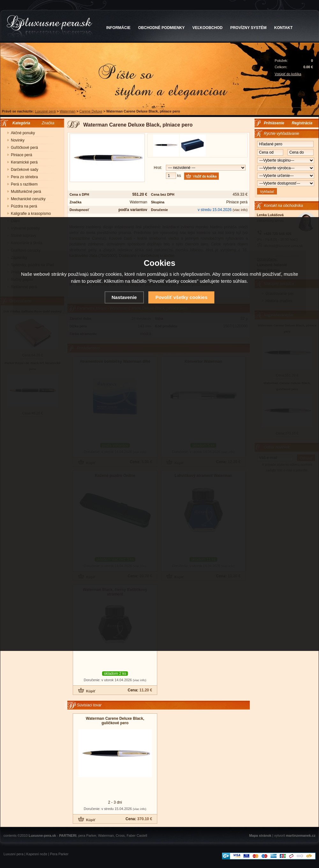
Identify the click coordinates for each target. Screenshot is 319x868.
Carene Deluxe (91, 111)
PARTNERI (68, 835)
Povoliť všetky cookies (181, 297)
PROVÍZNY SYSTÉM (249, 28)
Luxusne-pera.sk (42, 835)
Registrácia (302, 123)
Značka (48, 123)
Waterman (67, 111)
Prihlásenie (274, 123)
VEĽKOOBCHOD (208, 28)
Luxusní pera (13, 854)
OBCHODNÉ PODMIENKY (161, 28)
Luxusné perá (45, 111)
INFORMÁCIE (118, 28)
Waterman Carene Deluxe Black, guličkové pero (115, 721)
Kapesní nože (37, 854)
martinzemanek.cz (301, 835)
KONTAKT (284, 28)
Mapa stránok (260, 835)
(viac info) (240, 210)
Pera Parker (59, 854)
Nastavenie (124, 297)
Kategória (20, 123)
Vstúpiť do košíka (288, 74)
